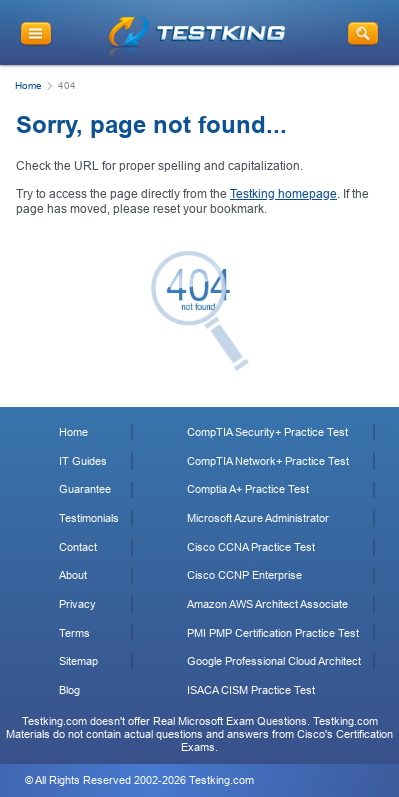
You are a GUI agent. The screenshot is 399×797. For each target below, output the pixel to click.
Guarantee (85, 489)
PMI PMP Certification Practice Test (273, 633)
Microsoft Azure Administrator (258, 518)
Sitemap (78, 661)
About (73, 575)
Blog (69, 690)
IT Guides (83, 461)
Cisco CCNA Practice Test (251, 547)
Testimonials (89, 518)
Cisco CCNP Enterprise (244, 575)
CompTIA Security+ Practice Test (267, 432)
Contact (78, 547)
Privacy (77, 604)
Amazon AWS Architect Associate (267, 604)
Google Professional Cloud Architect (274, 661)
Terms (74, 633)
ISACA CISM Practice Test (251, 690)
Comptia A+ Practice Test (248, 489)
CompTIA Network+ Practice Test (268, 461)
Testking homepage (283, 194)
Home (28, 85)
